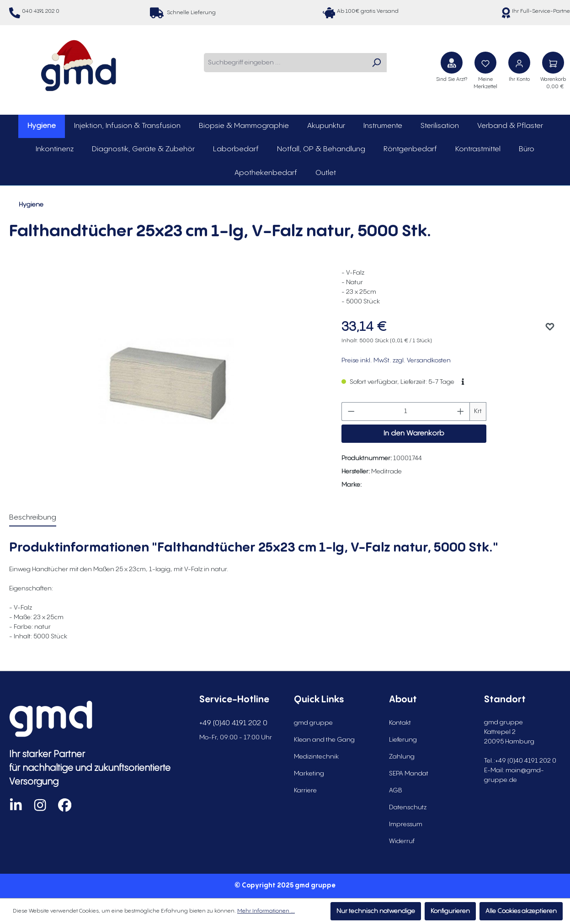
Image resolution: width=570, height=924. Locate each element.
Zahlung (402, 757)
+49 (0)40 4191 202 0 (233, 723)
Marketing (309, 774)
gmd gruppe (313, 723)
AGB (396, 791)
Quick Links (319, 700)
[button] (463, 382)
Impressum (406, 824)
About (403, 700)
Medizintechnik (316, 757)
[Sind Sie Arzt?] (452, 63)
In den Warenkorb (414, 433)
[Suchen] (376, 63)
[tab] (33, 518)
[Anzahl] (406, 412)
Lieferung (403, 740)
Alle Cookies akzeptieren (521, 911)
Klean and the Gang (324, 740)
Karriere (305, 791)
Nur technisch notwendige (376, 911)
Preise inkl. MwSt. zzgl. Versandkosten (396, 361)
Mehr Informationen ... (266, 911)
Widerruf (402, 841)
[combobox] (285, 63)
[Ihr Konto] (519, 63)
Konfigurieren (450, 911)
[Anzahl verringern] (351, 412)
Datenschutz (408, 807)
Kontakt (400, 723)
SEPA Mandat (409, 774)
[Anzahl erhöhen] (461, 412)
